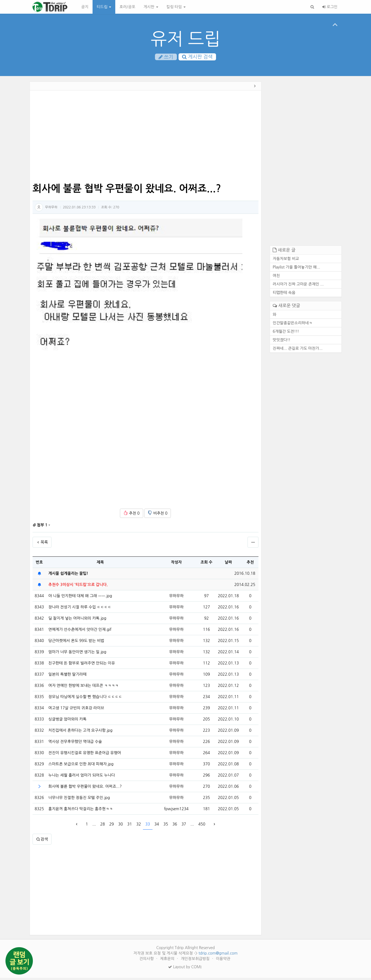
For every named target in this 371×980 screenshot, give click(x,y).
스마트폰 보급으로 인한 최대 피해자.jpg (81, 766)
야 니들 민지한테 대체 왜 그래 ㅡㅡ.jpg (80, 598)
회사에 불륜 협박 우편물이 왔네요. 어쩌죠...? (85, 789)
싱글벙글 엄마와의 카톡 (67, 721)
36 (175, 826)
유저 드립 (185, 39)
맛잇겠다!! (282, 342)
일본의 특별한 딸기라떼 (67, 676)
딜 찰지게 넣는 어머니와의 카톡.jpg (77, 620)
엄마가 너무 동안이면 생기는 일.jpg (77, 654)
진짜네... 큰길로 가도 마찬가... (298, 350)
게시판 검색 (197, 57)
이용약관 (223, 961)
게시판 (151, 7)
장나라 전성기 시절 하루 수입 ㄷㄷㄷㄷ (80, 609)
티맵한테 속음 (284, 295)
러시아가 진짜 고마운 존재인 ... (298, 286)
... (94, 826)
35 (166, 826)
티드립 (104, 7)
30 (121, 826)
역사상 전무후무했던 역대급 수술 (75, 744)
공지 (85, 7)
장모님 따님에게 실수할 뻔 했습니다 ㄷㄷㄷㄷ (85, 699)
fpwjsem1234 (176, 811)
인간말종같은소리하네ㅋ (293, 325)
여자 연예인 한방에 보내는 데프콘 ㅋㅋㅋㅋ (84, 688)
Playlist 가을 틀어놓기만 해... (296, 269)
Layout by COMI (185, 969)
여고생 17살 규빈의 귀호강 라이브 (76, 710)
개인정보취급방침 (196, 961)
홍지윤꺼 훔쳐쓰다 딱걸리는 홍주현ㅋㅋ (81, 811)
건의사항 (147, 961)
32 (139, 826)
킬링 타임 (176, 7)
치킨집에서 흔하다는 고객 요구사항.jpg (80, 733)
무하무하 (51, 209)
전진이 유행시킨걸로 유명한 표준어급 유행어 (85, 755)
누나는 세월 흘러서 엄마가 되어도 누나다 (82, 777)
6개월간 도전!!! (286, 333)
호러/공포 (127, 7)
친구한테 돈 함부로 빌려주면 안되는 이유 (82, 665)
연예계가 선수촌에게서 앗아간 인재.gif (80, 632)
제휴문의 (168, 961)
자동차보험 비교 (286, 261)
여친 (276, 278)
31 (130, 826)
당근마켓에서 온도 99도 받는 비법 (76, 643)
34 (157, 826)
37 (184, 826)
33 (148, 826)
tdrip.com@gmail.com (218, 955)
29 (112, 826)
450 (202, 826)
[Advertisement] (146, 139)
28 (103, 826)
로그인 (330, 7)
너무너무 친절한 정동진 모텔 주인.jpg (79, 800)
